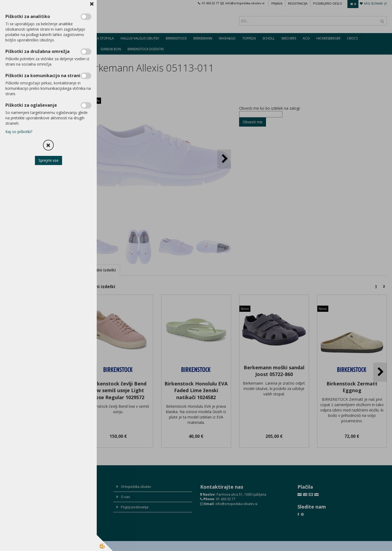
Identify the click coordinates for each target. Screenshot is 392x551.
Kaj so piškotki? (19, 132)
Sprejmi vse (48, 160)
